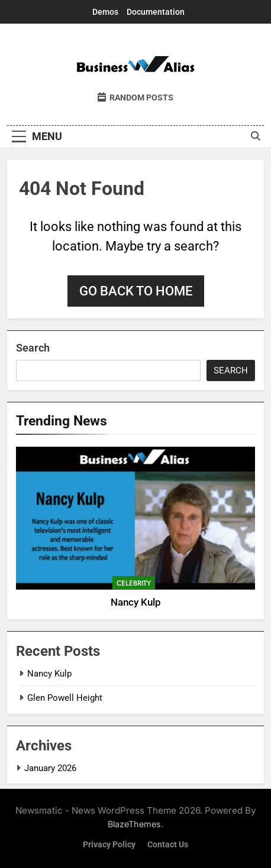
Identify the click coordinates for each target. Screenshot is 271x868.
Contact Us (168, 845)
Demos (105, 12)
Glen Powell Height (65, 698)
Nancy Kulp (136, 602)
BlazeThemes (134, 824)
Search (33, 348)
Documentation (156, 12)
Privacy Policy (109, 845)
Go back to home (136, 291)
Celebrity (134, 583)
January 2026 (50, 768)
